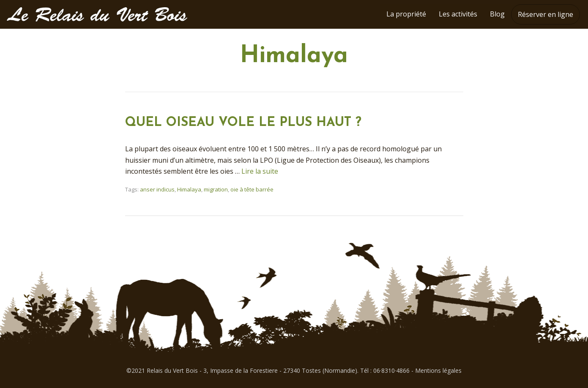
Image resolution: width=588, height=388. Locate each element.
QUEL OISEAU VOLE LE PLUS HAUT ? (243, 123)
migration (216, 189)
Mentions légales (438, 370)
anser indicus (157, 189)
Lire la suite (260, 171)
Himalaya (189, 189)
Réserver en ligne (546, 14)
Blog (497, 14)
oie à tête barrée (252, 189)
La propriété (406, 14)
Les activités (458, 14)
